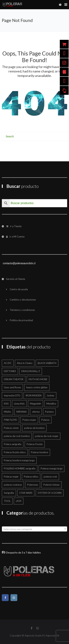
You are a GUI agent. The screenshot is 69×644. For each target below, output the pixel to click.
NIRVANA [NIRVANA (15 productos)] (22, 412)
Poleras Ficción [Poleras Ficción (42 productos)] (35, 444)
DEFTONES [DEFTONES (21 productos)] (10, 371)
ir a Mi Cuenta (15, 237)
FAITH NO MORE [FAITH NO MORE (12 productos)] (38, 379)
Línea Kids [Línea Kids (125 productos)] (19, 404)
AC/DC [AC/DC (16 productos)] (8, 363)
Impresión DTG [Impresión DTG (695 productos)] (12, 395)
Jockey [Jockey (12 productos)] (51, 395)
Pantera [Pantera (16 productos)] (49, 412)
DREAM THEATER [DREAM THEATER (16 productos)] (14, 379)
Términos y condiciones (22, 310)
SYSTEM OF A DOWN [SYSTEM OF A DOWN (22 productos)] (50, 493)
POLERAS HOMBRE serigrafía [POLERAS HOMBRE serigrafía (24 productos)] (20, 468)
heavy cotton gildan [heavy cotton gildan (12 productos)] (37, 387)
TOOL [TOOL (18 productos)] (7, 501)
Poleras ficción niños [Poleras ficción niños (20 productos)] (15, 452)
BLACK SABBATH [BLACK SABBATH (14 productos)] (47, 363)
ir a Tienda (14, 226)
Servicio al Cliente (16, 279)
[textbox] (34, 529)
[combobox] (34, 529)
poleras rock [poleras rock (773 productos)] (50, 477)
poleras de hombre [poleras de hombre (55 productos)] (34, 428)
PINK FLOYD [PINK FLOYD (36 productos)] (10, 420)
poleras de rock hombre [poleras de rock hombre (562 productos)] (17, 436)
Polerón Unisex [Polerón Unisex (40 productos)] (52, 485)
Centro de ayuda (19, 289)
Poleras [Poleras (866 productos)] (45, 420)
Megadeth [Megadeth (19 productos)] (36, 404)
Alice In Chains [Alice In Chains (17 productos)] (25, 363)
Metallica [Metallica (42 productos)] (51, 404)
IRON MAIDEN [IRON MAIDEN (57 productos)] (33, 395)
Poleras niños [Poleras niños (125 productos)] (31, 477)
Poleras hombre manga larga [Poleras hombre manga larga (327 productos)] (19, 460)
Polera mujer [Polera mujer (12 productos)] (29, 420)
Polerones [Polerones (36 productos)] (33, 485)
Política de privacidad (21, 320)
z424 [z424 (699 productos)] (19, 501)
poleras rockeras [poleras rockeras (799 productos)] (13, 485)
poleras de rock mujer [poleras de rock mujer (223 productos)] (47, 436)
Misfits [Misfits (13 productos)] (7, 412)
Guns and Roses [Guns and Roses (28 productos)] (12, 387)
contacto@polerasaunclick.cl (19, 263)
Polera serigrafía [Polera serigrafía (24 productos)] (13, 444)
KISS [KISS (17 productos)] (6, 404)
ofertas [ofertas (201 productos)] (36, 412)
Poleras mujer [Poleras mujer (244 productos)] (11, 477)
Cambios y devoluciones (23, 300)
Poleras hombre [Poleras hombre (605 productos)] (39, 452)
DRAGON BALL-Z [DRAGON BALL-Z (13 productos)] (31, 371)
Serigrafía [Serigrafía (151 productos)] (9, 493)
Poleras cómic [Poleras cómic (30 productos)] (11, 428)
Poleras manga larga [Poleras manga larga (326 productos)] (52, 468)
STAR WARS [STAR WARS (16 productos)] (26, 493)
